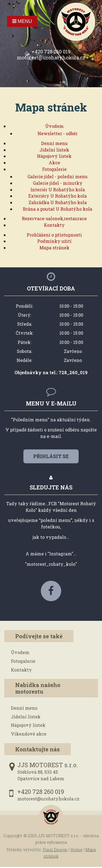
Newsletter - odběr (58, 133)
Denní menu (54, 143)
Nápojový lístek (54, 156)
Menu (22, 21)
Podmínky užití (54, 241)
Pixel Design (55, 850)
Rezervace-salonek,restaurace (54, 218)
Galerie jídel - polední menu (58, 176)
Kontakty (54, 225)
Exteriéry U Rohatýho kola (58, 196)
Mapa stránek (54, 248)
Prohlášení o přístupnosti (54, 235)
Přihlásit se (51, 456)
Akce (54, 163)
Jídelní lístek (54, 150)
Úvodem (54, 126)
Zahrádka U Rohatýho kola (58, 202)
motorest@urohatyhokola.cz (51, 58)
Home (76, 850)
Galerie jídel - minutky (58, 183)
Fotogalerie (54, 169)
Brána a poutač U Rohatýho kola (58, 209)
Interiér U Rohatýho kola (58, 190)
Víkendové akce (29, 734)
